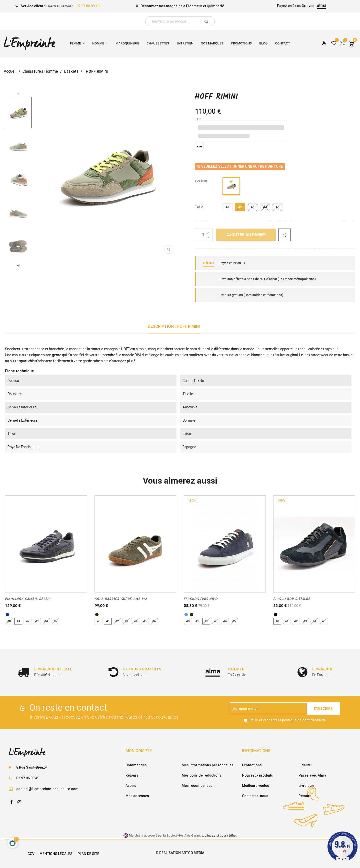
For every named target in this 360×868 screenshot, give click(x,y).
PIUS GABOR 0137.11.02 (292, 599)
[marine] (7, 615)
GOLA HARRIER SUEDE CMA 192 (121, 599)
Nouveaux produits (257, 775)
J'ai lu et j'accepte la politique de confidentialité (287, 720)
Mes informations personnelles (208, 765)
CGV (31, 854)
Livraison (306, 786)
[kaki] (97, 615)
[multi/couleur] (231, 187)
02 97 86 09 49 (88, 6)
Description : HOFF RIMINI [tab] (174, 326)
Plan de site (88, 854)
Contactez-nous (255, 796)
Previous (18, 93)
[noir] (276, 615)
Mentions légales (56, 854)
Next (18, 265)
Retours (132, 775)
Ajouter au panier (246, 235)
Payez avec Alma (312, 775)
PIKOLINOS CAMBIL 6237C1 (28, 599)
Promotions (252, 765)
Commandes (136, 765)
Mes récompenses (197, 786)
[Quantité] (204, 235)
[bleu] (186, 615)
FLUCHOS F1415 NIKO (201, 599)
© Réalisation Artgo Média (180, 853)
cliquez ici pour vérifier (220, 835)
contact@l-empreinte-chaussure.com (47, 789)
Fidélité (305, 765)
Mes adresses (137, 796)
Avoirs (131, 786)
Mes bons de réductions (202, 775)
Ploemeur (194, 6)
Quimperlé (215, 6)
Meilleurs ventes (255, 786)
